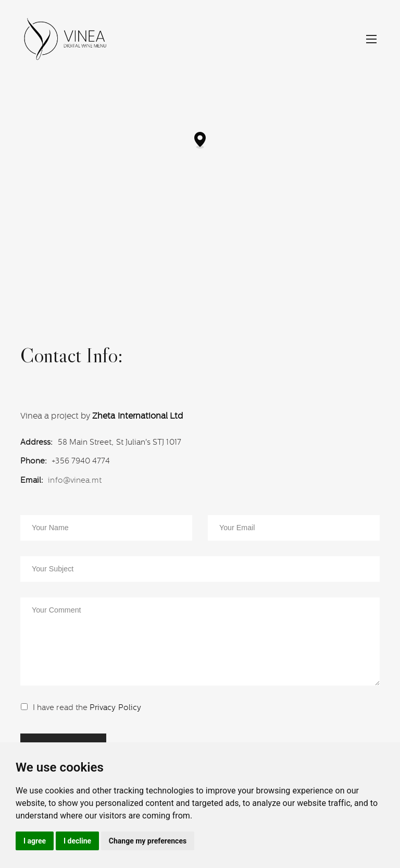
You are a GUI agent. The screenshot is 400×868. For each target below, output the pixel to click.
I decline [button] (77, 841)
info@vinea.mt (75, 480)
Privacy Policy (115, 707)
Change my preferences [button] (148, 841)
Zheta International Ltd (137, 416)
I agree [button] (35, 841)
